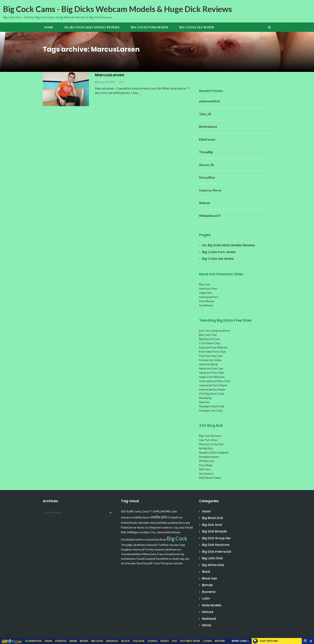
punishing (161, 523)
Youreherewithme (131, 554)
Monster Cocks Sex (211, 444)
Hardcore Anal (208, 288)
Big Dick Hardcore (216, 545)
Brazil (163, 539)
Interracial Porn (209, 297)
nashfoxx (140, 539)
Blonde (207, 585)
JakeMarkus (140, 545)
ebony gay (184, 523)
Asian (206, 511)
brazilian (144, 532)
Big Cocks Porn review (149, 27)
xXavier (178, 563)
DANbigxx (133, 532)
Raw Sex (204, 402)
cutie (174, 511)
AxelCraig (178, 559)
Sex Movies (206, 305)
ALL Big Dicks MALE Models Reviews (92, 27)
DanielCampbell (146, 559)
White (207, 625)
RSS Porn (205, 469)
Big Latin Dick (212, 558)
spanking (172, 523)
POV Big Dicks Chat (212, 394)
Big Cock (205, 284)
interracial (138, 549)
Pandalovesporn (209, 457)
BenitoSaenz (208, 127)
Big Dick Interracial (217, 552)
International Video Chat (215, 381)
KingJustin (155, 527)
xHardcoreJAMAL (131, 517)
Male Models (212, 605)
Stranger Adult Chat (212, 406)
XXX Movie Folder (210, 478)
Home (49, 27)
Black (206, 572)
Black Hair (210, 578)
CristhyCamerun (154, 549)
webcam (159, 517)
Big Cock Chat (208, 335)
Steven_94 (206, 165)
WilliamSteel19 (210, 216)
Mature (208, 612)
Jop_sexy (179, 527)
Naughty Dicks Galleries (214, 452)
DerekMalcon (164, 559)
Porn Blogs (206, 465)
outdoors (168, 527)
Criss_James (157, 532)
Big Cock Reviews (210, 436)
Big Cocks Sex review (197, 27)
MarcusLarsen (110, 75)
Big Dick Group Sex (216, 538)
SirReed (204, 203)
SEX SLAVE (127, 511)
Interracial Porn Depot (213, 385)
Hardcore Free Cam (211, 368)
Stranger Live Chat (211, 410)
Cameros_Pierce (210, 190)
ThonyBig (206, 152)
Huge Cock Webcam (212, 377)
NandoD (153, 545)
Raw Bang (205, 398)
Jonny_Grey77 (143, 511)
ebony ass (143, 527)
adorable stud (147, 523)
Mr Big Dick (206, 448)
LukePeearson (173, 549)
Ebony (146, 517)
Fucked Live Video (210, 360)
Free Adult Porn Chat (212, 352)
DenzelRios (207, 177)
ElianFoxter (207, 139)
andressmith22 (210, 101)
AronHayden (128, 563)
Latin (206, 598)
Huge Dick (205, 293)
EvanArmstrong (175, 554)
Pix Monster (207, 461)
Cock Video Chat (210, 343)
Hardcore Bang (208, 364)
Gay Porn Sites (208, 440)
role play (174, 545)
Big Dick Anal (212, 525)
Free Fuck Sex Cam (211, 356)
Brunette (209, 592)
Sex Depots (206, 473)
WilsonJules (149, 554)
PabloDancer (129, 527)
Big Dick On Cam (209, 339)
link (310, 581)
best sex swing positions (215, 331)
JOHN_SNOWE (161, 511)
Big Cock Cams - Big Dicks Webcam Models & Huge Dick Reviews (117, 9)
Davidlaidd (127, 539)
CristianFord (175, 517)
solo (187, 559)
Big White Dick (213, 565)
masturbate (152, 539)
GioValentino (128, 559)
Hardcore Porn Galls (212, 373)
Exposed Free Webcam (213, 347)
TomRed (163, 545)
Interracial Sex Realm (212, 389)
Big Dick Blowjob (214, 531)
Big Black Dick (213, 518)
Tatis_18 (205, 114)
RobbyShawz (173, 532)
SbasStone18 (144, 563)
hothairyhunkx (129, 523)
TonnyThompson (163, 563)
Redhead (209, 619)
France (161, 554)
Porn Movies (207, 301)
